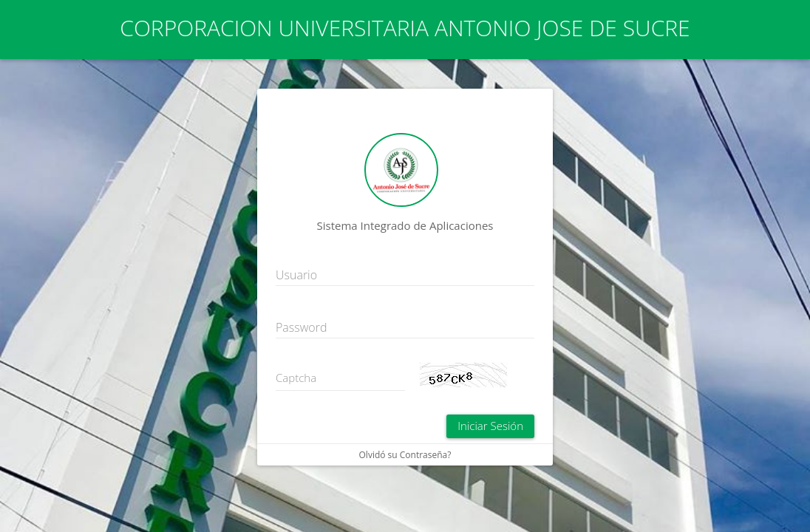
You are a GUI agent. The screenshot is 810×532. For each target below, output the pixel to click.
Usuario (296, 275)
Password (301, 327)
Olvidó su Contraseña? (405, 455)
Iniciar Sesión (490, 426)
